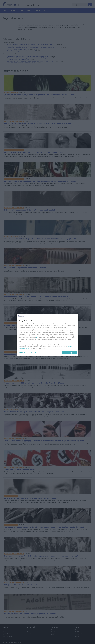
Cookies (28, 348)
